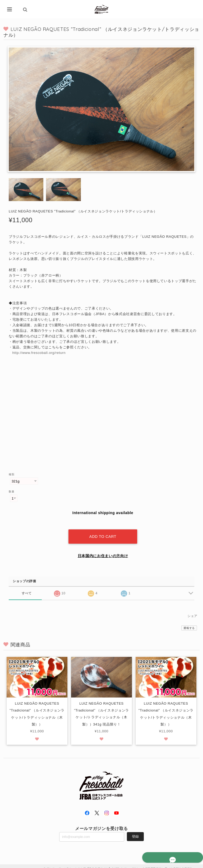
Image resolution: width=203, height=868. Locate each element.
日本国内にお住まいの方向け (103, 551)
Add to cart (103, 531)
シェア (192, 611)
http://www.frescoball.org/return (39, 353)
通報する (189, 623)
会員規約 (187, 863)
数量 (11, 492)
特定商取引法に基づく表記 (162, 863)
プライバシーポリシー (128, 863)
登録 (135, 831)
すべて (27, 588)
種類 (11, 475)
